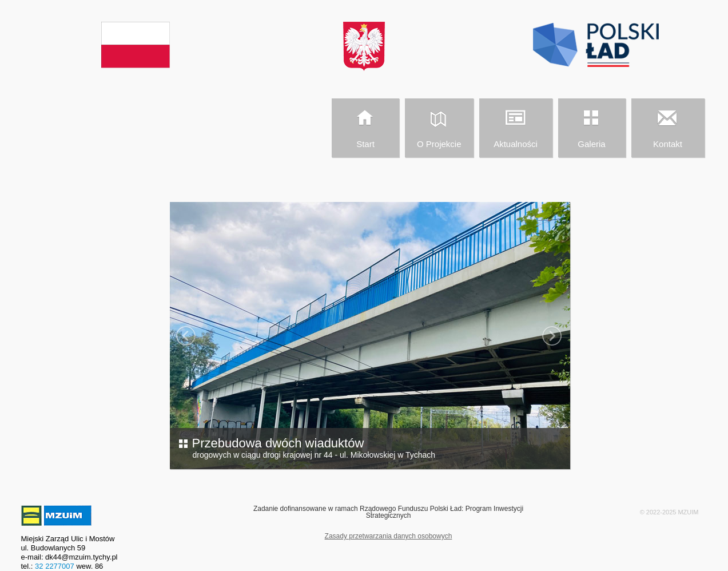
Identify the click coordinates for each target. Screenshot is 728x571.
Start (365, 126)
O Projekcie (439, 126)
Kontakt (667, 126)
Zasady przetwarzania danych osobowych (389, 536)
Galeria (591, 126)
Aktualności (515, 126)
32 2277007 (55, 566)
